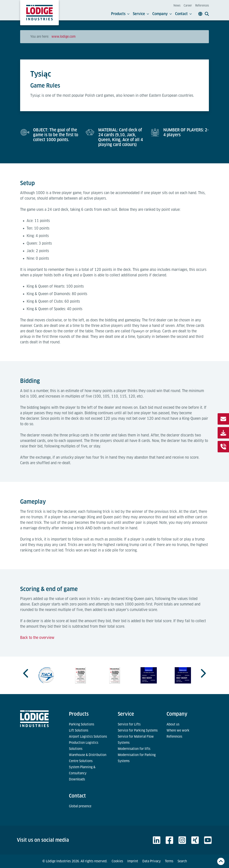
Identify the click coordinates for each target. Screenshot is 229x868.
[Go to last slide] (26, 673)
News (177, 5)
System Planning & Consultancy (82, 770)
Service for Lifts (129, 724)
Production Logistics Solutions (84, 746)
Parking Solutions (82, 724)
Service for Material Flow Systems (136, 740)
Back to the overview (37, 638)
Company (162, 14)
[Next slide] (203, 673)
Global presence (80, 806)
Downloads (77, 779)
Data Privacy (152, 861)
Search (182, 861)
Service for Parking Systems (138, 730)
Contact (183, 14)
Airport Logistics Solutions (88, 737)
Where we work (178, 730)
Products (120, 14)
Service (141, 14)
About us (173, 724)
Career (188, 5)
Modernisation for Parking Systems (137, 758)
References (202, 5)
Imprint (133, 861)
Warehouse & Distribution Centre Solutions (88, 758)
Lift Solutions (79, 730)
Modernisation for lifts (134, 749)
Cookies (117, 861)
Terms (169, 861)
